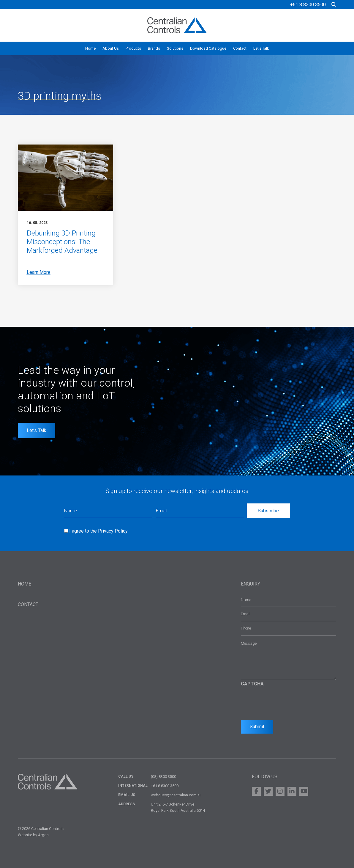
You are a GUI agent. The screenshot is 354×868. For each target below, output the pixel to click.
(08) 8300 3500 (163, 777)
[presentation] (286, 702)
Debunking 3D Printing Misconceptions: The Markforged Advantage (62, 242)
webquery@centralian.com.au (176, 795)
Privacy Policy (113, 531)
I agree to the (98, 531)
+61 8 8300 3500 (308, 5)
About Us (111, 48)
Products (133, 48)
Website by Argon (33, 835)
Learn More (39, 272)
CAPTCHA (252, 684)
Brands (154, 48)
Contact (240, 48)
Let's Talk (37, 430)
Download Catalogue (208, 48)
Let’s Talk (261, 48)
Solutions (175, 48)
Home (90, 48)
